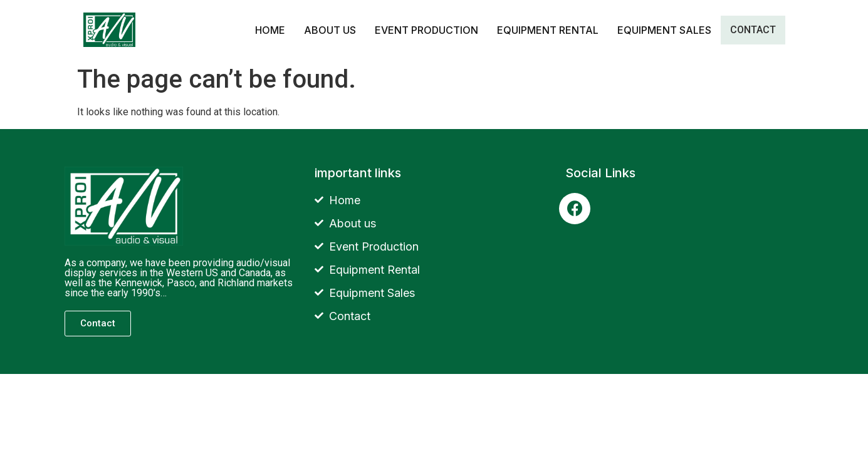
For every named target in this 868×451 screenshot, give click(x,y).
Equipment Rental (548, 30)
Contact (753, 30)
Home (270, 30)
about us (330, 30)
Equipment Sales (664, 30)
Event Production (426, 30)
